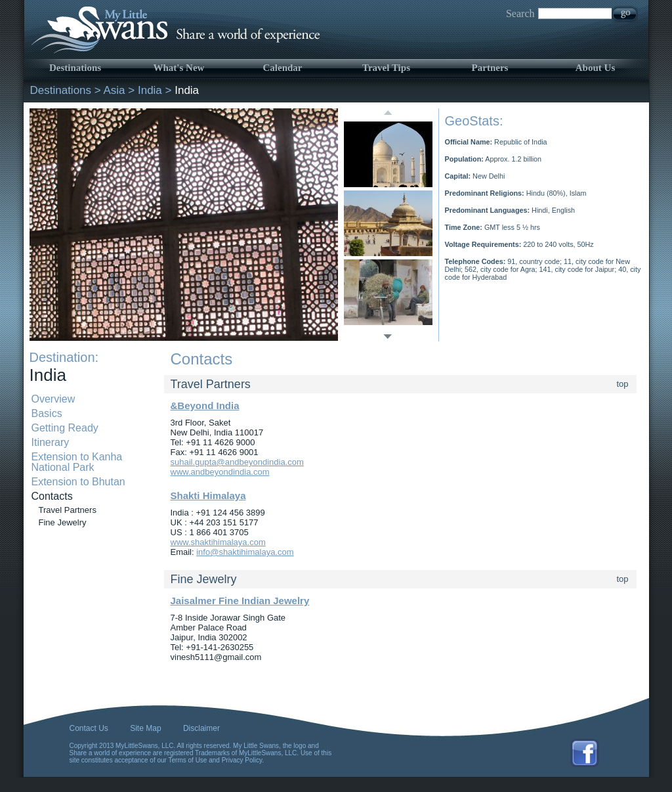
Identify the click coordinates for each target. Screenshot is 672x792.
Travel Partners (68, 510)
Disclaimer (201, 728)
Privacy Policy (242, 760)
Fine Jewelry (63, 522)
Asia (115, 90)
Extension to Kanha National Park (77, 462)
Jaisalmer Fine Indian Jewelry (240, 601)
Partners (490, 68)
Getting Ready (65, 428)
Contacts (52, 496)
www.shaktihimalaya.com (218, 542)
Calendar (283, 68)
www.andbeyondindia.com (220, 472)
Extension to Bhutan (78, 482)
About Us (595, 68)
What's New (179, 68)
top (623, 384)
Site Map (145, 728)
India (150, 90)
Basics (47, 413)
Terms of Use (188, 760)
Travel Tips (386, 68)
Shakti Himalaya (208, 495)
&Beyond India (205, 406)
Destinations (75, 68)
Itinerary (51, 442)
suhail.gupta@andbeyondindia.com (237, 462)
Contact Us (89, 728)
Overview (53, 399)
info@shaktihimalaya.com (245, 552)
